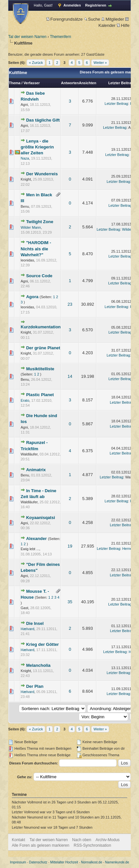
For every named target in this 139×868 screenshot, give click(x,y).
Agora (32, 297)
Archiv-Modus (108, 840)
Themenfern (60, 37)
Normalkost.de (91, 862)
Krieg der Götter (43, 644)
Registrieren (96, 5)
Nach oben (82, 840)
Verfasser (32, 83)
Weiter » (100, 63)
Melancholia (38, 665)
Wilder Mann (31, 227)
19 (70, 546)
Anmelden (72, 5)
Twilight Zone (40, 222)
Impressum (18, 862)
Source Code (39, 276)
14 (70, 376)
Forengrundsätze (64, 19)
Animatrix (36, 470)
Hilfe (123, 25)
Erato (25, 400)
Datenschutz (38, 862)
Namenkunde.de (117, 862)
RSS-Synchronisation (92, 845)
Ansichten (87, 83)
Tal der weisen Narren (27, 37)
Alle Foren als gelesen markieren (40, 845)
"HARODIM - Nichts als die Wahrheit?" (36, 249)
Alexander (37, 539)
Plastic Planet (40, 395)
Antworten (70, 83)
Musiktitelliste (40, 369)
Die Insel (35, 623)
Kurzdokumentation (41, 327)
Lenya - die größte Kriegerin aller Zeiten (37, 147)
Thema (15, 83)
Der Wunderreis (42, 174)
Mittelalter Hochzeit (64, 862)
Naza (25, 158)
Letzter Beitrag (121, 83)
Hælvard (28, 629)
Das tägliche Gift (43, 120)
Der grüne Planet (43, 348)
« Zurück (36, 63)
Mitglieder (113, 19)
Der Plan (35, 686)
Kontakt (19, 840)
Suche (92, 19)
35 (70, 602)
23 (70, 304)
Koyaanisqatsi (41, 518)
